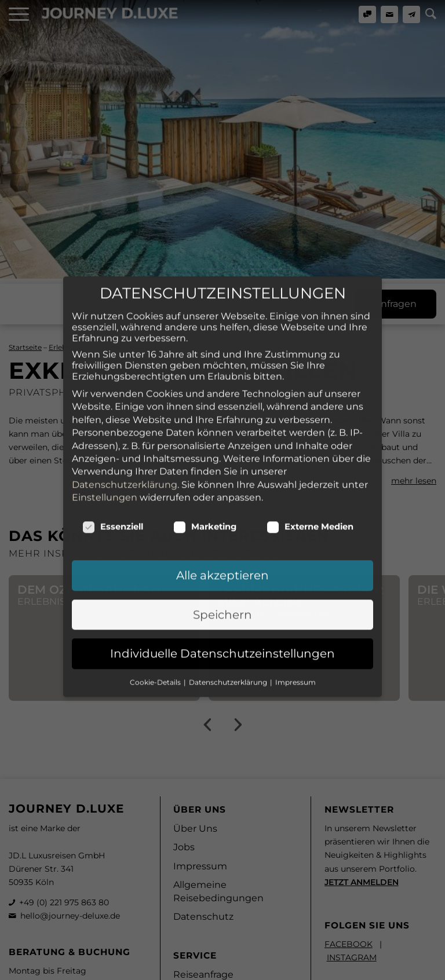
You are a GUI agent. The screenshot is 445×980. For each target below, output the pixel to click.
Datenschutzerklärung (125, 405)
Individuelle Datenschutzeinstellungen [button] (222, 574)
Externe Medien (310, 447)
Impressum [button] (296, 602)
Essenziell (113, 447)
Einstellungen (105, 417)
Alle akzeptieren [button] (222, 496)
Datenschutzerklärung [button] (229, 602)
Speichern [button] (222, 535)
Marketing (205, 447)
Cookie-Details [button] (156, 602)
